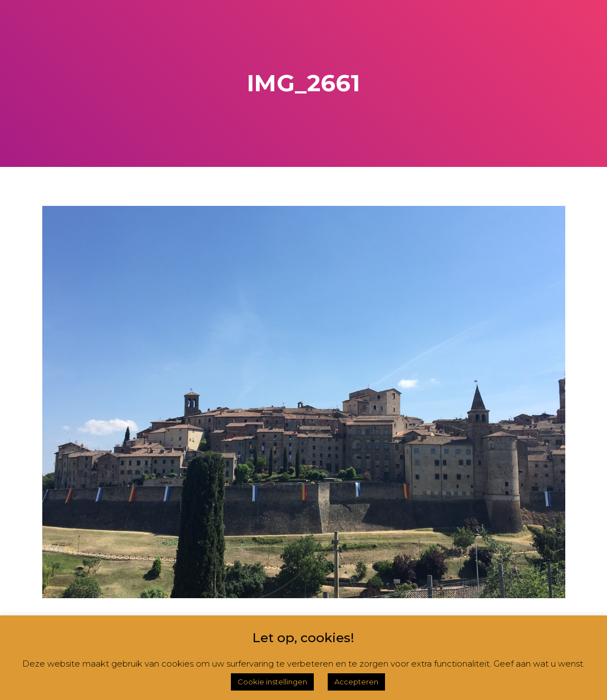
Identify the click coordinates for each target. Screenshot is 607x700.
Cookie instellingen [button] (272, 682)
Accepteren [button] (356, 682)
